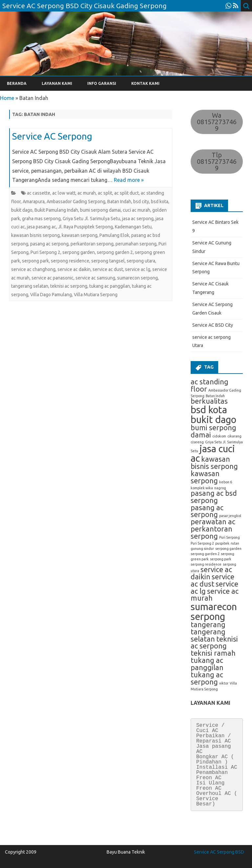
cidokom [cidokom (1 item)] (219, 436)
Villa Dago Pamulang (51, 295)
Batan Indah (119, 202)
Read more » (129, 180)
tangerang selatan (30, 286)
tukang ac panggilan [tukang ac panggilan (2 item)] (207, 664)
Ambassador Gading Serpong (76, 202)
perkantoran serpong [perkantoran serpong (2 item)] (211, 532)
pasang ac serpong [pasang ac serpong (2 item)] (207, 511)
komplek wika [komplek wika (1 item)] (202, 488)
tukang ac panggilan (110, 286)
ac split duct (126, 193)
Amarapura (34, 202)
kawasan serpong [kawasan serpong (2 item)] (205, 477)
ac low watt (64, 193)
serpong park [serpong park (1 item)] (221, 559)
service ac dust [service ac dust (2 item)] (212, 580)
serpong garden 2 (115, 252)
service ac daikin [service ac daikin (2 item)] (211, 573)
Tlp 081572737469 (217, 161)
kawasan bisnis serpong (35, 235)
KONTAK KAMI (145, 83)
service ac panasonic (52, 278)
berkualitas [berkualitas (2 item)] (209, 401)
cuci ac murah (136, 210)
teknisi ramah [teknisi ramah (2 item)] (213, 653)
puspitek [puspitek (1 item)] (222, 543)
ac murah (87, 193)
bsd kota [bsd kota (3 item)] (209, 410)
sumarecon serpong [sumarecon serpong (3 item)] (214, 611)
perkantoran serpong (92, 244)
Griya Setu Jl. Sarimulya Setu (91, 219)
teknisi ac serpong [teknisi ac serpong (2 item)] (214, 643)
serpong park (35, 261)
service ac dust (108, 269)
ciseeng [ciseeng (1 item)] (197, 442)
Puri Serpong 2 (45, 252)
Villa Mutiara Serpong (96, 295)
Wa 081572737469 (217, 122)
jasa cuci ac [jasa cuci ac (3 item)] (213, 453)
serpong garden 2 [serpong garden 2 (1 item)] (205, 554)
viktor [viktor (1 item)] (224, 683)
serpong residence (70, 261)
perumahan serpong (136, 244)
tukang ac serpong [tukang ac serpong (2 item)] (207, 678)
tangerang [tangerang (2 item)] (208, 625)
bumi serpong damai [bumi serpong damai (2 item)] (213, 431)
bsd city (141, 202)
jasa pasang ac (42, 227)
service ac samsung (95, 278)
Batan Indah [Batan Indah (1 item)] (215, 396)
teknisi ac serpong (69, 286)
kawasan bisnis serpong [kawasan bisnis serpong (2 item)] (214, 463)
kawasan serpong (80, 235)
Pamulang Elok (114, 235)
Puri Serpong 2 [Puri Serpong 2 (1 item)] (202, 543)
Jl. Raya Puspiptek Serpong (85, 227)
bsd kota (160, 202)
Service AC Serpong (52, 136)
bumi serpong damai (100, 210)
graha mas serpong (41, 219)
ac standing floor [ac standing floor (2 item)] (210, 385)
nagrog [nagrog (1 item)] (220, 488)
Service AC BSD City (213, 325)
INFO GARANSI (102, 83)
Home (7, 98)
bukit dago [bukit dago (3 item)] (213, 420)
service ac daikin (74, 269)
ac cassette (39, 193)
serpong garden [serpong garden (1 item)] (228, 549)
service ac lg (138, 269)
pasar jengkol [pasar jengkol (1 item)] (230, 516)
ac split (105, 193)
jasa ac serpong (138, 219)
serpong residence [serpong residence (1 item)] (206, 564)
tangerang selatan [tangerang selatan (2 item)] (208, 635)
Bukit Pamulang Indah (56, 210)
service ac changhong (33, 269)
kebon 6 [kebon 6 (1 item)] (226, 482)
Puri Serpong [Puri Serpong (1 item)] (230, 537)
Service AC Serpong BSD (219, 852)
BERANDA (17, 83)
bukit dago (22, 210)
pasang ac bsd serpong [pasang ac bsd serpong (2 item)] (214, 497)
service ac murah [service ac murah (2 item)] (215, 595)
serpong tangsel (108, 261)
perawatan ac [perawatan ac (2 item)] (213, 522)
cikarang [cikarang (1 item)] (234, 436)
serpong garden (79, 252)
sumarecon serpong (137, 278)
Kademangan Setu (133, 227)
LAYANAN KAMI (57, 83)
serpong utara (141, 261)
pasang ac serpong (49, 244)
